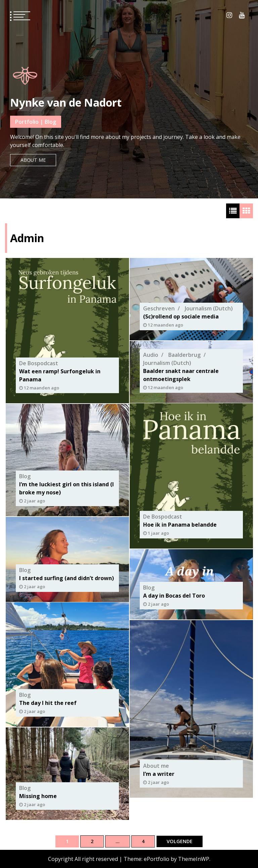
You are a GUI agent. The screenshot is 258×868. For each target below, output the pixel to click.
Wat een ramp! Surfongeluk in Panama (60, 375)
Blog (25, 476)
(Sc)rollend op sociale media (181, 316)
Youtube (242, 15)
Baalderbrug (184, 354)
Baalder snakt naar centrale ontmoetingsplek (181, 375)
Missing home (38, 796)
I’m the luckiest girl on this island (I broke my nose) (67, 488)
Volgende (180, 841)
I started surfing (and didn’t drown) (67, 578)
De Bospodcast (39, 363)
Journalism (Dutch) (209, 308)
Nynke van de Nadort (66, 102)
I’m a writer (159, 774)
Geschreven (159, 308)
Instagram (229, 15)
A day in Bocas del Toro (174, 596)
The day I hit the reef (48, 703)
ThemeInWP (194, 859)
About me (33, 160)
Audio (151, 354)
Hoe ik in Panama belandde (180, 525)
